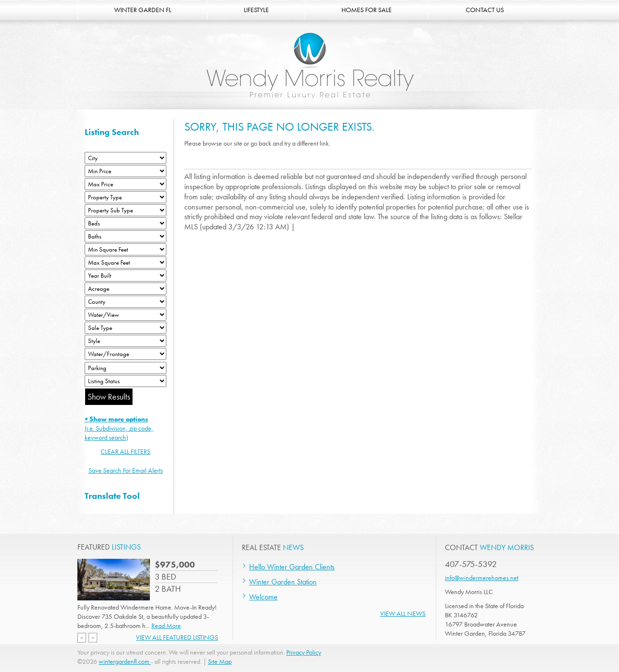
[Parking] (125, 368)
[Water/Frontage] (125, 354)
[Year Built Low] (125, 276)
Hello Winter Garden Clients (292, 567)
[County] (125, 302)
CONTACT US (485, 10)
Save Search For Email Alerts (126, 470)
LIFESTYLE (256, 10)
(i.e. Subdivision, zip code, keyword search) (119, 428)
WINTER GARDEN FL (143, 10)
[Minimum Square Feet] (125, 249)
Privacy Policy (304, 652)
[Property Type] (125, 197)
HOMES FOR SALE (367, 10)
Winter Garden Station (283, 582)
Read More (166, 626)
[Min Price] (125, 171)
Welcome (263, 597)
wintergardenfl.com (125, 661)
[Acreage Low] (125, 289)
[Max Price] (125, 184)
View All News (403, 613)
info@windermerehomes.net (482, 578)
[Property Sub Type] (125, 210)
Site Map (220, 661)
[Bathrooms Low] (125, 236)
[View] (125, 315)
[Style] (125, 341)
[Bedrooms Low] (125, 223)
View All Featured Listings (177, 637)
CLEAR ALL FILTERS (125, 451)
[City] (125, 158)
